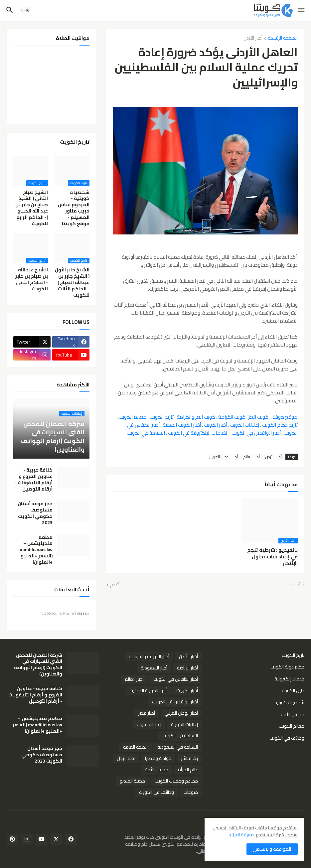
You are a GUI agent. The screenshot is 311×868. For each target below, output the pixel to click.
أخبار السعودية (154, 668)
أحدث (296, 585)
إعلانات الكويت (244, 425)
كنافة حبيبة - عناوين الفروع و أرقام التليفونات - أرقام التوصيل (34, 480)
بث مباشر (189, 758)
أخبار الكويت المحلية (182, 425)
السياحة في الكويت (146, 433)
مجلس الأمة (293, 714)
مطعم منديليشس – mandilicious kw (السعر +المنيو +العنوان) (35, 550)
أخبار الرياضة (187, 668)
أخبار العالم (252, 457)
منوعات (191, 792)
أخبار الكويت (215, 425)
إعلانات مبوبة (149, 724)
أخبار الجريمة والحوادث (149, 656)
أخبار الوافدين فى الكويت (175, 702)
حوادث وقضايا (158, 758)
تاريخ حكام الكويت (280, 425)
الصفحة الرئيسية (283, 38)
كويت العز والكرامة (196, 417)
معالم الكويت (133, 417)
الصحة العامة (135, 747)
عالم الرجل (126, 758)
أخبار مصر (147, 713)
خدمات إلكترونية (289, 679)
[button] (302, 10)
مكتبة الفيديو (132, 781)
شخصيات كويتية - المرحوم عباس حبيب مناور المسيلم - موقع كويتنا (74, 208)
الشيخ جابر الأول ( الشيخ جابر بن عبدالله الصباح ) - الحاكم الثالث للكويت (72, 282)
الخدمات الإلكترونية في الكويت (198, 433)
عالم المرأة (188, 770)
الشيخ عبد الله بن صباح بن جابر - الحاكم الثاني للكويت (32, 279)
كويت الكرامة (232, 417)
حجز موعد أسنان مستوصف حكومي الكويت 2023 (35, 513)
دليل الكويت (293, 690)
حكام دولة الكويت (287, 667)
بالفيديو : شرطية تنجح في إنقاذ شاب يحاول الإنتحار (272, 557)
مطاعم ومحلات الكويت (176, 781)
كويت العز (258, 417)
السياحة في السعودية (178, 747)
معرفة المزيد (241, 835)
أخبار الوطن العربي (224, 457)
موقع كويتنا (285, 417)
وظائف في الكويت (287, 738)
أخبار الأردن (253, 38)
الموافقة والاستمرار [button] (272, 849)
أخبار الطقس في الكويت (176, 679)
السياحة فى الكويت (180, 736)
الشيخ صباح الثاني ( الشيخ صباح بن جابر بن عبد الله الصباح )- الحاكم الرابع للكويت (32, 208)
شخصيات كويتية (289, 702)
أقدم (115, 585)
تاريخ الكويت (162, 417)
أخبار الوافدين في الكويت (256, 433)
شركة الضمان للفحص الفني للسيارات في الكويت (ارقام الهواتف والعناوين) (38, 665)
